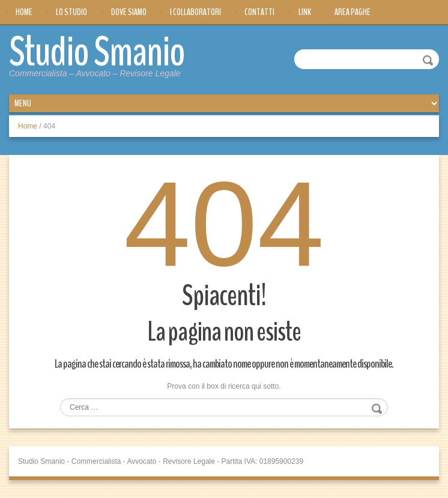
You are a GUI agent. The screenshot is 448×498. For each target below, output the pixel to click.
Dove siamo (129, 12)
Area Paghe (353, 12)
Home (24, 12)
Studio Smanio (97, 52)
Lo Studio (71, 12)
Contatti (259, 12)
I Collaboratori (195, 12)
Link (305, 12)
